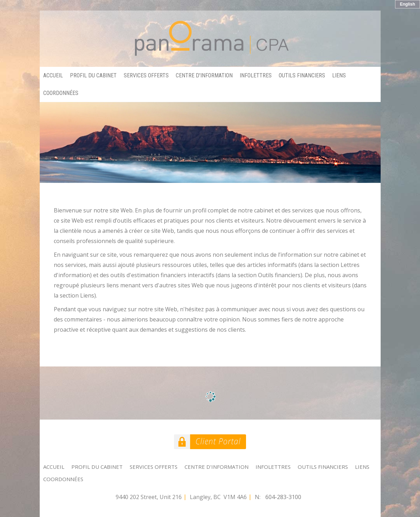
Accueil (53, 75)
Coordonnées (61, 93)
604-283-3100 (283, 497)
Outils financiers (302, 75)
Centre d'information (204, 75)
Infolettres (256, 75)
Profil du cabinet (93, 75)
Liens (339, 75)
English (408, 4)
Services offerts (146, 75)
